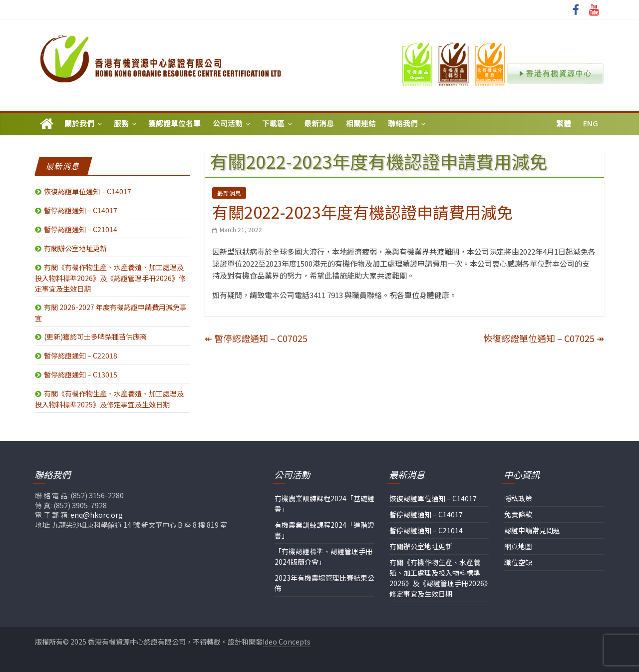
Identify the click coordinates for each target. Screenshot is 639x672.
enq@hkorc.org (97, 515)
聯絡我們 (403, 124)
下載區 (273, 124)
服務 (121, 124)
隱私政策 (518, 498)
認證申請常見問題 (532, 530)
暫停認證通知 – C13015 (81, 374)
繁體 (564, 124)
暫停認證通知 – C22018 (81, 355)
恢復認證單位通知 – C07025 (544, 338)
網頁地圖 (518, 546)
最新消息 (319, 124)
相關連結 (361, 124)
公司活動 (228, 124)
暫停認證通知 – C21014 (81, 229)
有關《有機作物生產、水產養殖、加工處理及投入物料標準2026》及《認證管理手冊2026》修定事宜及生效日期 (110, 278)
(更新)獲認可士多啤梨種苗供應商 (95, 336)
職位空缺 (518, 562)
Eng (591, 124)
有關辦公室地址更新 (75, 248)
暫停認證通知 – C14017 (81, 210)
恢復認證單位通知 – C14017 (88, 191)
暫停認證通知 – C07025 (256, 338)
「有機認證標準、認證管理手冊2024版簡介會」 (323, 556)
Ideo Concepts (287, 642)
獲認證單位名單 (174, 124)
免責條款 (518, 514)
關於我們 (79, 124)
